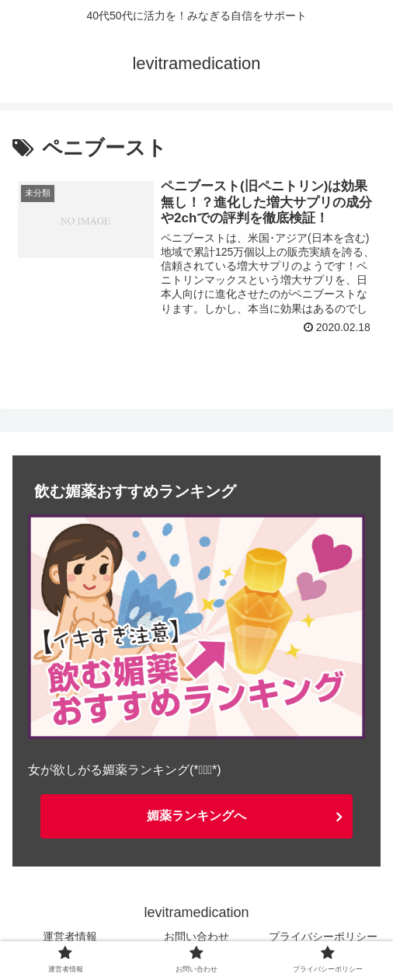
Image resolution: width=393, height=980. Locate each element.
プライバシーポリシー (323, 936)
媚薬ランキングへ (196, 816)
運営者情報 (70, 936)
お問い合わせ (196, 936)
